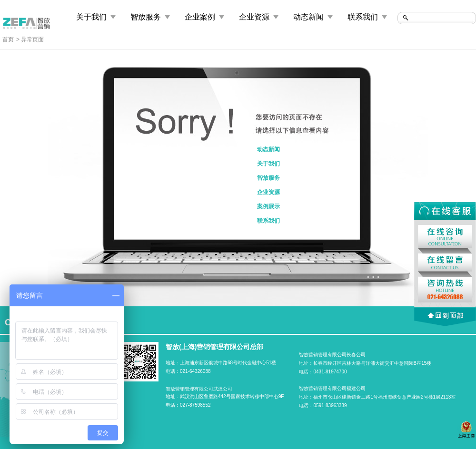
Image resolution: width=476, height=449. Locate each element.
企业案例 (200, 17)
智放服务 (146, 17)
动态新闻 (308, 17)
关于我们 (91, 17)
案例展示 (268, 206)
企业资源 (254, 17)
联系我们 (363, 17)
